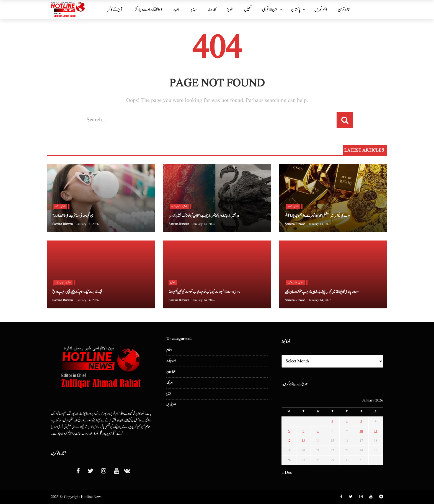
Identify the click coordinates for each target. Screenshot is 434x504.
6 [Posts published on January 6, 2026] (303, 431)
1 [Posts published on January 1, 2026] (332, 421)
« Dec (287, 473)
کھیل (248, 10)
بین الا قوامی (270, 10)
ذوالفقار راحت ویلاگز (148, 10)
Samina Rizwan (63, 224)
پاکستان (296, 10)
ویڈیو (193, 10)
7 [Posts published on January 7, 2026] (318, 431)
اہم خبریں (321, 10)
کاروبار (212, 10)
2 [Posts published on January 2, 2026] (347, 421)
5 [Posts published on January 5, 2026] (289, 431)
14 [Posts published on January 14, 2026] (318, 441)
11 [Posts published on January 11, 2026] (376, 431)
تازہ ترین (344, 10)
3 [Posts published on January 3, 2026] (361, 421)
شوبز (230, 10)
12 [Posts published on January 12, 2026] (289, 441)
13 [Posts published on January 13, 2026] (303, 441)
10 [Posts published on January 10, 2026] (361, 431)
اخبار (176, 10)
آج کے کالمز (115, 10)
